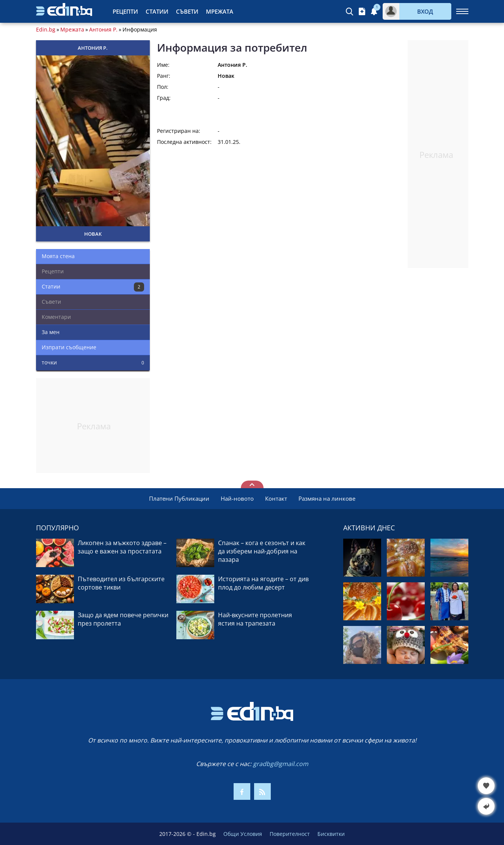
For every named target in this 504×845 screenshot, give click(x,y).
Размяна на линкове (327, 498)
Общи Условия (243, 834)
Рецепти (125, 11)
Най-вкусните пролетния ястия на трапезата (255, 619)
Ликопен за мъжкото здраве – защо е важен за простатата (122, 547)
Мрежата (220, 11)
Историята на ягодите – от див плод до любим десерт (263, 583)
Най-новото (237, 498)
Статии (157, 11)
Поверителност (290, 834)
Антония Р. (103, 30)
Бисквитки (331, 834)
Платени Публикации (179, 498)
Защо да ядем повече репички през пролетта (123, 619)
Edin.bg (46, 30)
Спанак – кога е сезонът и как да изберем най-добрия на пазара (262, 551)
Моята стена (58, 256)
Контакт (276, 498)
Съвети (187, 11)
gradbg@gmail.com (281, 764)
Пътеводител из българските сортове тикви (121, 583)
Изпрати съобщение (69, 347)
